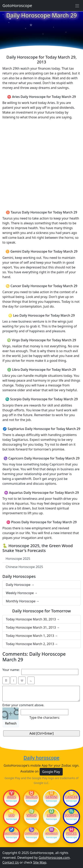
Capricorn (32, 833)
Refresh (11, 723)
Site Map (40, 862)
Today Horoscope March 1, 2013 (30, 636)
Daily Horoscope (18, 585)
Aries (12, 797)
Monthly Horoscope (21, 601)
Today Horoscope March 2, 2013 (30, 644)
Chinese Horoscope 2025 (24, 567)
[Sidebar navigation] (77, 6)
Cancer (71, 797)
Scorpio (71, 815)
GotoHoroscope (17, 6)
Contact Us (11, 862)
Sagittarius (12, 833)
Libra (52, 815)
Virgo (32, 815)
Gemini (52, 797)
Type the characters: (45, 718)
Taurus (31, 797)
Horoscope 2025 (18, 559)
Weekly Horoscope (20, 593)
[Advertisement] (41, 164)
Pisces (71, 833)
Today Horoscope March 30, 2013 (31, 619)
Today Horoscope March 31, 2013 (31, 627)
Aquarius (52, 833)
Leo (11, 815)
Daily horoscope (41, 758)
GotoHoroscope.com (54, 858)
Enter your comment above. (23, 705)
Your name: (11, 670)
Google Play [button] (51, 772)
